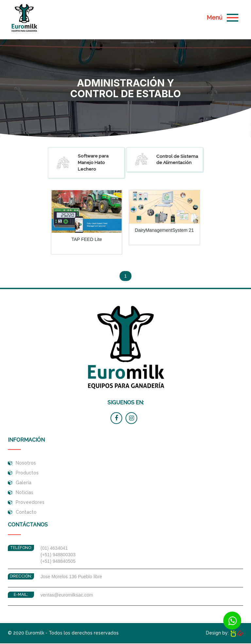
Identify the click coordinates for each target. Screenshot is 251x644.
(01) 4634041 (54, 549)
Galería (24, 484)
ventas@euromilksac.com (67, 596)
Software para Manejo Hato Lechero (83, 163)
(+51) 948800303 (58, 556)
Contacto (26, 513)
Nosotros (26, 464)
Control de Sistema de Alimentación (167, 160)
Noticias (25, 493)
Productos (27, 474)
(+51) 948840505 (58, 562)
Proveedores (30, 503)
